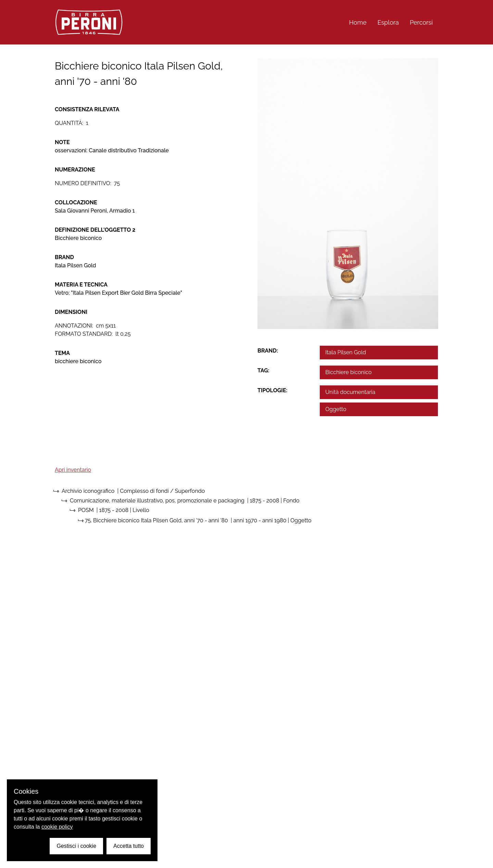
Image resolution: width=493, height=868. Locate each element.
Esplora (388, 22)
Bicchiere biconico (348, 372)
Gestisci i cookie (76, 846)
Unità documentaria (350, 392)
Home (358, 22)
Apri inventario (73, 470)
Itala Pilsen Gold (346, 352)
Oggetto (336, 409)
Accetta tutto (129, 846)
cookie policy (57, 827)
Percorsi (421, 22)
